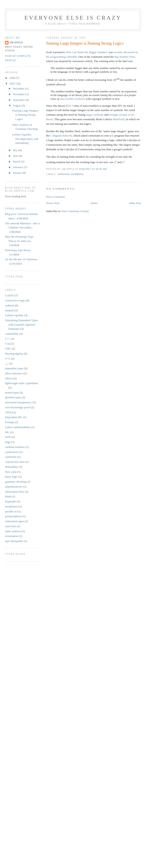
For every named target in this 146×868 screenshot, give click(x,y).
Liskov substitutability (18, 427)
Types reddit (16, 209)
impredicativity (14, 487)
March (17, 161)
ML (7, 432)
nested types (12, 393)
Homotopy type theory (18, 250)
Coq (7, 344)
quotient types (13, 397)
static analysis (13, 531)
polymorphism (13, 516)
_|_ (7, 363)
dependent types (14, 368)
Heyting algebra (14, 354)
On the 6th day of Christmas (21, 259)
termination (12, 536)
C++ (8, 339)
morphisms (11, 506)
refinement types (14, 521)
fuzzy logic (11, 477)
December (19, 89)
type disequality (14, 541)
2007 (13, 84)
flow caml (11, 472)
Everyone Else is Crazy (73, 18)
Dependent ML (14, 417)
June (16, 156)
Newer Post (53, 203)
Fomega (10, 422)
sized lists (11, 526)
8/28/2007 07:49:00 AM (93, 169)
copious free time (15, 462)
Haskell (9, 310)
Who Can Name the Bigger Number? (87, 52)
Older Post (135, 203)
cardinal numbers (71, 174)
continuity (11, 457)
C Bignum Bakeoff (61, 136)
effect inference (14, 373)
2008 (13, 78)
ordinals (10, 305)
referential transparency (18, 402)
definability (12, 467)
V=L (8, 359)
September (19, 100)
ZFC (69, 106)
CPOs (8, 412)
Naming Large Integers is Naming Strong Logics (85, 43)
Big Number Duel (125, 57)
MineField (119, 119)
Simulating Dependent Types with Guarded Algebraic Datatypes (21, 324)
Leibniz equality (14, 315)
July (16, 150)
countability (12, 334)
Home (94, 203)
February (18, 167)
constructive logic (15, 300)
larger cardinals (95, 115)
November (19, 94)
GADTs (9, 295)
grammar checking (16, 482)
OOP (8, 437)
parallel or (11, 511)
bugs (8, 442)
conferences (12, 452)
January (18, 173)
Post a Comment (56, 197)
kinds (8, 496)
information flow (15, 492)
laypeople (11, 501)
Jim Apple (16, 43)
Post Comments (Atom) (75, 211)
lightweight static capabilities (22, 383)
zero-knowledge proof (18, 407)
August (17, 106)
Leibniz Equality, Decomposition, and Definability (25, 139)
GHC (8, 349)
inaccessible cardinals (72, 99)
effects (9, 378)
